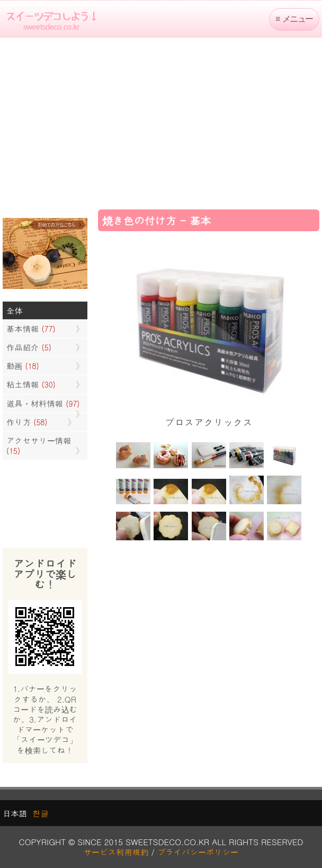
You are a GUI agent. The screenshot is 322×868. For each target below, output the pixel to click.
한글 (41, 813)
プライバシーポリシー (198, 852)
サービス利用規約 (116, 852)
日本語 (15, 813)
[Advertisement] (161, 122)
